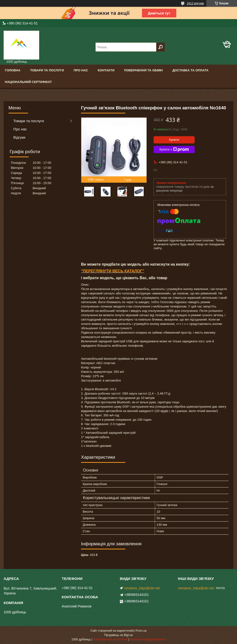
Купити (174, 140)
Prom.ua (141, 631)
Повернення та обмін (143, 70)
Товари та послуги (47, 70)
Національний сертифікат (28, 82)
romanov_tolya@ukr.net (142, 588)
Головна (13, 70)
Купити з (174, 150)
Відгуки (19, 137)
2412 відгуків (195, 3)
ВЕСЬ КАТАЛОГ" (128, 271)
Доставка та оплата (190, 70)
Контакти (106, 70)
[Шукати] (160, 47)
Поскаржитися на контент (110, 639)
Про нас (81, 70)
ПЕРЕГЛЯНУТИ (97, 271)
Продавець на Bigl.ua (118, 635)
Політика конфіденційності (148, 639)
